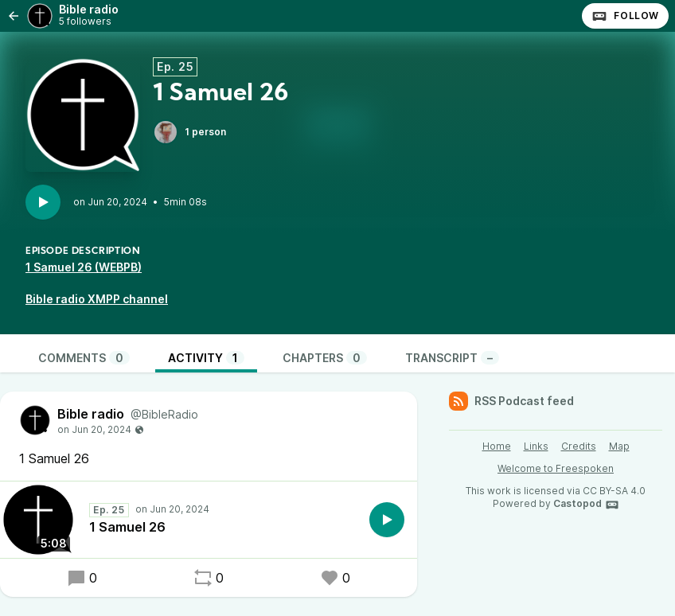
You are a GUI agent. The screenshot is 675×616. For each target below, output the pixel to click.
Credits (579, 446)
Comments (84, 358)
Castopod (586, 505)
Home (497, 446)
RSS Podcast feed (511, 401)
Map (619, 446)
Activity (206, 358)
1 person (189, 132)
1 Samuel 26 (127, 527)
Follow (625, 16)
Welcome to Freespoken (556, 468)
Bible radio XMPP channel (97, 299)
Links (536, 446)
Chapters (325, 358)
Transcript (452, 358)
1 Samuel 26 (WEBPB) (84, 267)
